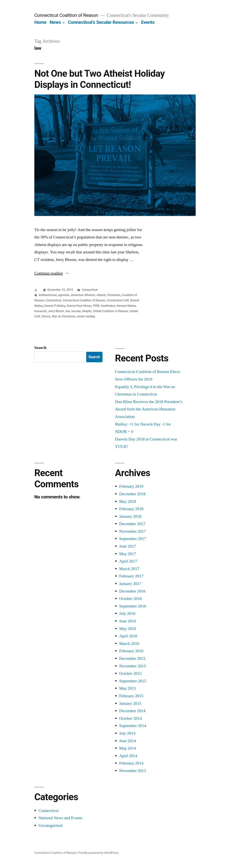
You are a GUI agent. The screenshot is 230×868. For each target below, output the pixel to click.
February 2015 (131, 696)
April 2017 (128, 561)
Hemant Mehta (126, 306)
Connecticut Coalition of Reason (66, 15)
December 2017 (132, 524)
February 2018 (131, 509)
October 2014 (131, 718)
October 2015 (131, 673)
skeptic (87, 311)
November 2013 (133, 771)
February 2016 (131, 651)
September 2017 (133, 539)
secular (76, 311)
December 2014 (132, 711)
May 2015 (128, 688)
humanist (40, 311)
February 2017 (131, 576)
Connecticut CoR (118, 300)
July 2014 (127, 733)
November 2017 (133, 531)
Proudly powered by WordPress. (98, 853)
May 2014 (128, 748)
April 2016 (128, 636)
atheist (101, 295)
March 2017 (129, 569)
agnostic (64, 295)
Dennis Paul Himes (79, 306)
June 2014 (128, 741)
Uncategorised (50, 825)
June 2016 (128, 621)
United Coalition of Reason (111, 311)
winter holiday (86, 316)
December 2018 (132, 494)
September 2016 (133, 606)
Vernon (46, 316)
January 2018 (130, 516)
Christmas (114, 295)
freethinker (108, 306)
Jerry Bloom (56, 311)
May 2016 (128, 629)
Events (148, 22)
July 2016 (127, 613)
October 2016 (131, 599)
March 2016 (129, 644)
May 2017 (128, 554)
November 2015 (133, 666)
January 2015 (130, 703)
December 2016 (132, 591)
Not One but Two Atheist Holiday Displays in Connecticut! (100, 79)
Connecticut (90, 290)
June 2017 (128, 546)
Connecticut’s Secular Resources (101, 22)
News (55, 22)
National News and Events (60, 818)
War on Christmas (64, 316)
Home (40, 22)
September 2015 (133, 681)
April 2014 (128, 756)
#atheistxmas (48, 295)
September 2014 (133, 726)
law (68, 311)
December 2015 (132, 658)
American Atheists (83, 295)
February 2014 (131, 763)
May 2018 (128, 501)
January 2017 (130, 584)
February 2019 (131, 486)
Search (40, 348)
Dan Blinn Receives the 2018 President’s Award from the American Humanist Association (149, 409)
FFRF (96, 306)
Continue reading (52, 273)
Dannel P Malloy (55, 306)
